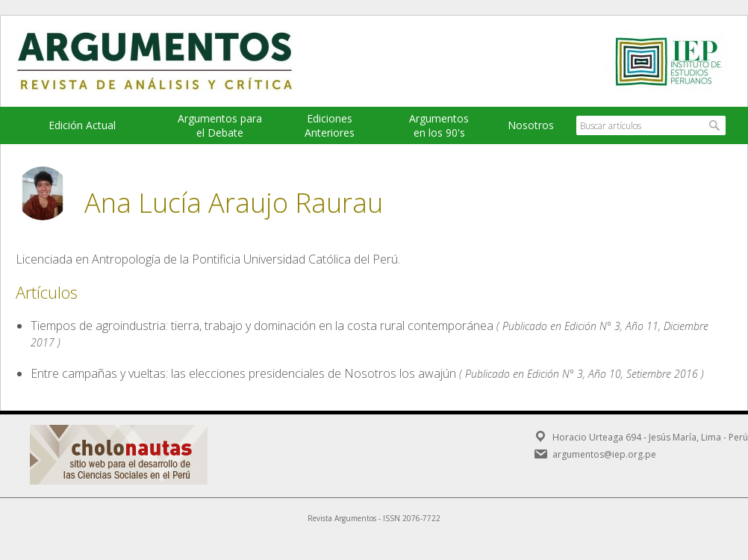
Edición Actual (82, 125)
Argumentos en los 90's (439, 125)
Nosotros (531, 125)
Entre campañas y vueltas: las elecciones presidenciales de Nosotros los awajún (243, 373)
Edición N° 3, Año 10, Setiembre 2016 (613, 374)
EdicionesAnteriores (330, 125)
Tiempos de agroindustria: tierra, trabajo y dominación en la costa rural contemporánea (262, 326)
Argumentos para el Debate (220, 125)
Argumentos (169, 61)
